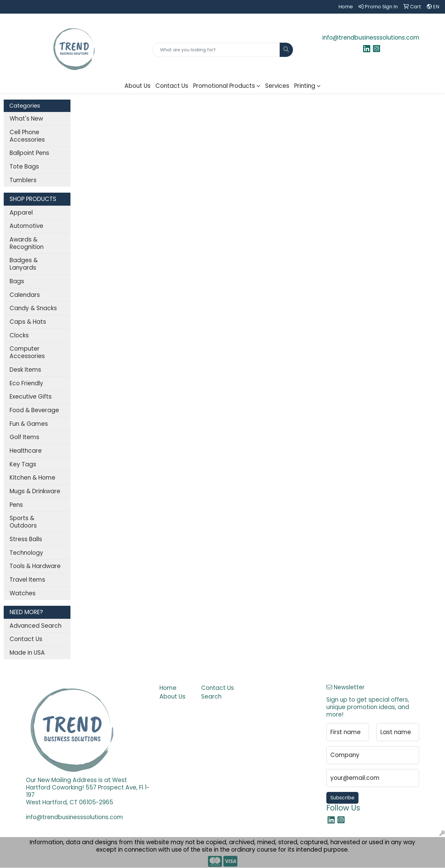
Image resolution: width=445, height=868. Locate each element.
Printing (305, 86)
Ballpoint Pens (29, 153)
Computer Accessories (27, 352)
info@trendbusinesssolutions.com (371, 38)
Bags (17, 281)
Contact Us (172, 86)
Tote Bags (24, 167)
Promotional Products (224, 86)
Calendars (25, 295)
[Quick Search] (216, 50)
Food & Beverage (34, 410)
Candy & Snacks (33, 308)
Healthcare (26, 451)
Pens (16, 505)
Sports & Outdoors (23, 522)
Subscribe (342, 798)
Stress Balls (26, 539)
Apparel (21, 213)
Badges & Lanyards (24, 264)
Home (168, 688)
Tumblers (23, 180)
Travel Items (27, 580)
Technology (26, 553)
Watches (23, 593)
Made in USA (27, 653)
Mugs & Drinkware (35, 491)
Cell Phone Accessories (27, 136)
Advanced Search (36, 626)
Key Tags (23, 464)
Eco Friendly (26, 383)
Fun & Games (29, 424)
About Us (138, 86)
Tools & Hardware (35, 566)
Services (277, 86)
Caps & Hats (28, 322)
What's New (26, 119)
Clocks (19, 335)
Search (211, 697)
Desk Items (25, 370)
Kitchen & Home (32, 478)
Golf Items (24, 437)
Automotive (26, 226)
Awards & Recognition (27, 243)
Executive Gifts (31, 397)
